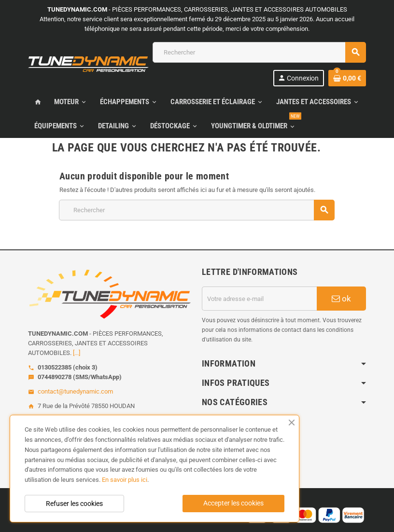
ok (341, 299)
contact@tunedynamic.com (75, 391)
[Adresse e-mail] (259, 299)
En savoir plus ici (125, 480)
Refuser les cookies (74, 504)
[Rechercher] (259, 52)
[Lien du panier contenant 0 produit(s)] (347, 78)
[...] (77, 353)
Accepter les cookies (233, 503)
